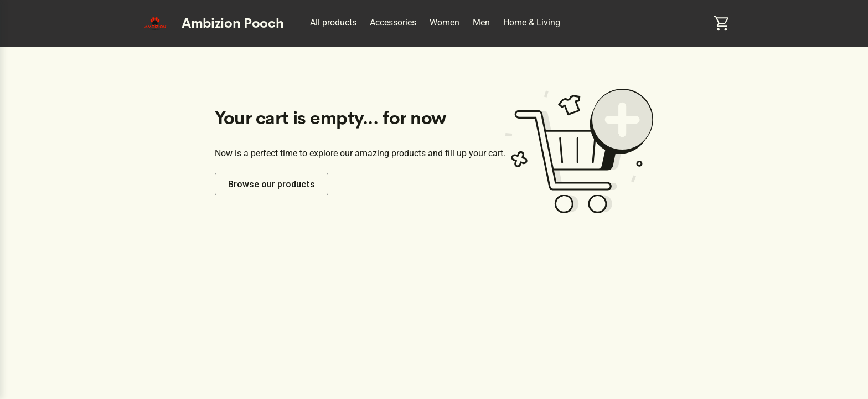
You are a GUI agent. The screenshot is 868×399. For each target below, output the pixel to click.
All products (333, 22)
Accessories (393, 22)
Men (481, 22)
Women (445, 22)
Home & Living (532, 22)
